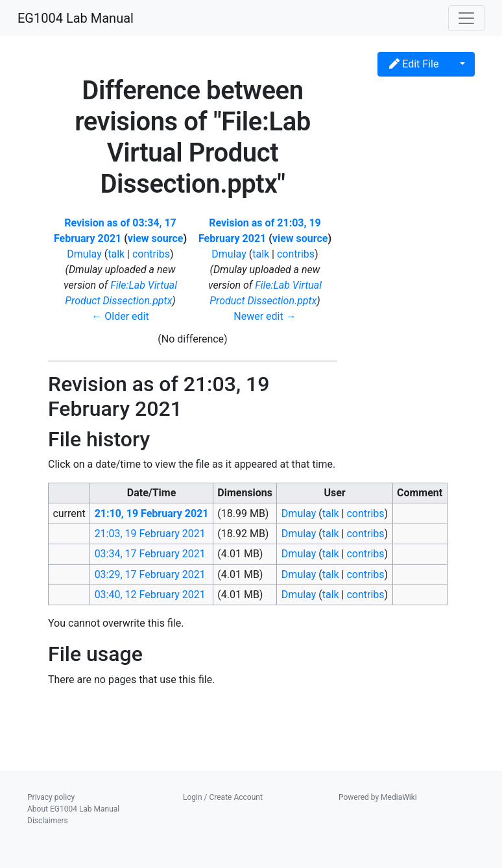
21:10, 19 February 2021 (152, 513)
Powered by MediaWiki (378, 797)
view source (156, 238)
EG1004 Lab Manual (76, 18)
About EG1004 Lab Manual (73, 809)
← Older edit (120, 316)
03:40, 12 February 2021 (150, 595)
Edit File (414, 64)
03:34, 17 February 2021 (150, 554)
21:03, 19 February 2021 (150, 534)
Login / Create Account (223, 797)
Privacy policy (51, 797)
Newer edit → (265, 316)
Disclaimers (48, 821)
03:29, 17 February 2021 (150, 574)
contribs (151, 254)
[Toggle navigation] (466, 18)
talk (116, 254)
